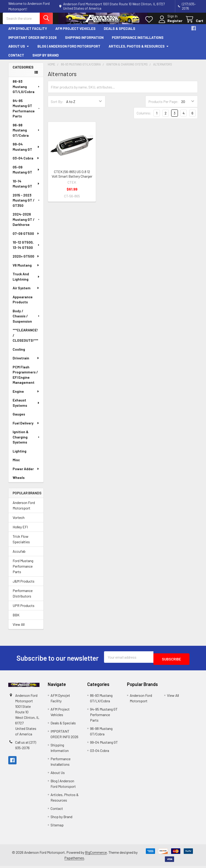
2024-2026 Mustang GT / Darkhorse (27, 223)
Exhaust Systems (26, 407)
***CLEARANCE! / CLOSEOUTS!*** (25, 339)
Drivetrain (26, 362)
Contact (16, 59)
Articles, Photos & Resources (139, 50)
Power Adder (26, 473)
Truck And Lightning (26, 281)
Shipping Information (84, 41)
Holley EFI (20, 531)
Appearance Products (23, 303)
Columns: (144, 117)
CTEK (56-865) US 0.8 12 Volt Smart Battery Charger (72, 178)
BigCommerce (96, 854)
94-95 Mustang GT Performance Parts (27, 112)
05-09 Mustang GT (26, 174)
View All (19, 628)
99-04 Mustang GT (26, 151)
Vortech (19, 522)
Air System (26, 292)
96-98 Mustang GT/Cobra (26, 134)
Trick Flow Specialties (21, 543)
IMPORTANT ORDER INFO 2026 (32, 41)
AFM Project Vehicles (75, 33)
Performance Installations (138, 41)
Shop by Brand (46, 59)
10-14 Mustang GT (26, 188)
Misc (16, 464)
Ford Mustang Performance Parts (23, 570)
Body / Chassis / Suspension (26, 320)
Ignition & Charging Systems (26, 441)
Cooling (19, 353)
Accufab (19, 555)
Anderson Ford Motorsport (24, 509)
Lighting (20, 455)
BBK (16, 619)
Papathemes (74, 860)
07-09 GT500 (26, 237)
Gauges (19, 418)
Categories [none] (23, 71)
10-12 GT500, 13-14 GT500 (26, 249)
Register (169, 23)
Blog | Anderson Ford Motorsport (69, 50)
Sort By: (57, 105)
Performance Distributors (23, 597)
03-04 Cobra (26, 162)
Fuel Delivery (26, 427)
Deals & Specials (120, 33)
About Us (19, 50)
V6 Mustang (26, 269)
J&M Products (24, 585)
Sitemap (57, 827)
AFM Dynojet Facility (28, 33)
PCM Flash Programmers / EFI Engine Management (25, 379)
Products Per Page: (163, 105)
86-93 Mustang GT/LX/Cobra (26, 91)
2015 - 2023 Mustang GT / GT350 (26, 204)
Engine (26, 395)
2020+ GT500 (26, 260)
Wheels (19, 482)
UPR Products (24, 610)
